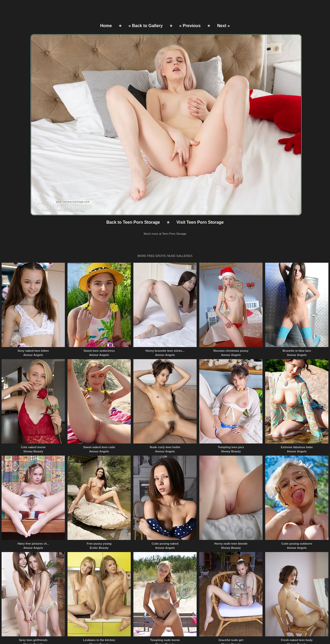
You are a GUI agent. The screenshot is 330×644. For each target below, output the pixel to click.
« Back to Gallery (145, 26)
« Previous (190, 26)
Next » (224, 26)
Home (106, 26)
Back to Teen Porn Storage (133, 222)
